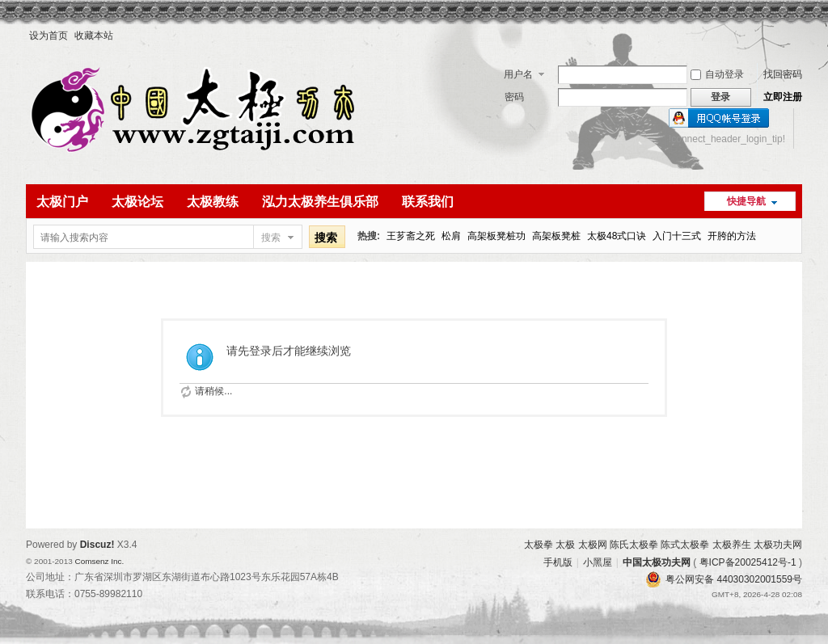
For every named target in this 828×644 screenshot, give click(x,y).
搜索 (271, 238)
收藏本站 (94, 36)
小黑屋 (598, 562)
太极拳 (539, 545)
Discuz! (97, 545)
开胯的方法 (732, 236)
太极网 (593, 545)
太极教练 (213, 202)
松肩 (451, 236)
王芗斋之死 (411, 236)
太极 (565, 545)
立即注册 (783, 97)
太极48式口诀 (617, 236)
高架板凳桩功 (496, 236)
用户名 (518, 74)
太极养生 (732, 545)
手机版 (558, 562)
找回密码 (783, 74)
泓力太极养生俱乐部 (320, 202)
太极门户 (62, 202)
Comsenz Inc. (99, 561)
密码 (514, 97)
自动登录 (717, 74)
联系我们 (428, 202)
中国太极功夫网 (657, 562)
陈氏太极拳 (634, 545)
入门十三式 (677, 236)
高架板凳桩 (556, 236)
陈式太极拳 (685, 545)
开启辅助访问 (798, 36)
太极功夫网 (778, 545)
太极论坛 (137, 202)
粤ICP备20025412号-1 (748, 562)
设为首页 (49, 36)
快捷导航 (746, 201)
